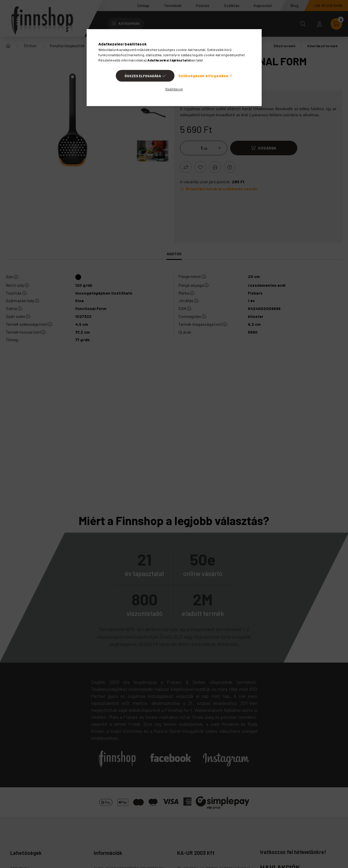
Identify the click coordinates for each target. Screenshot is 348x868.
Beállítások (174, 89)
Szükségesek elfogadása (203, 76)
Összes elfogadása (143, 76)
